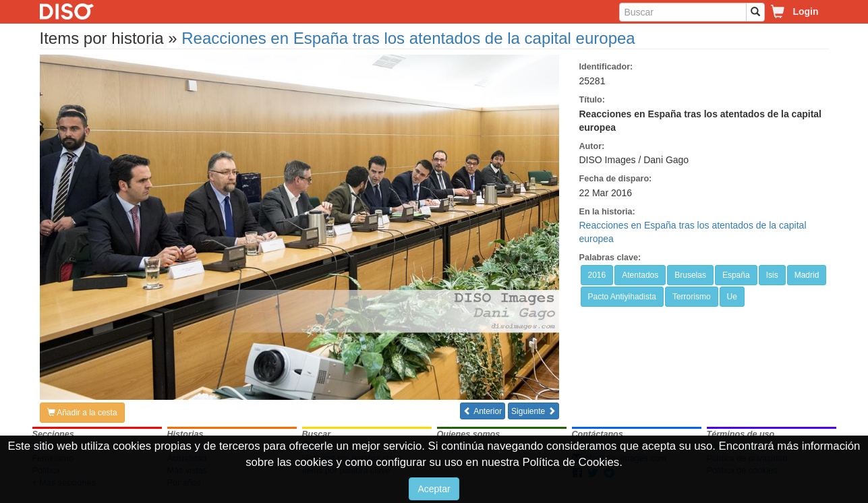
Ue (732, 297)
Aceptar (434, 489)
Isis (772, 275)
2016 (597, 275)
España (736, 275)
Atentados (640, 275)
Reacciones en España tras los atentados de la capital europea (408, 38)
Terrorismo (692, 297)
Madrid (807, 275)
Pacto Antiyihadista (622, 297)
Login (805, 11)
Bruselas (690, 275)
